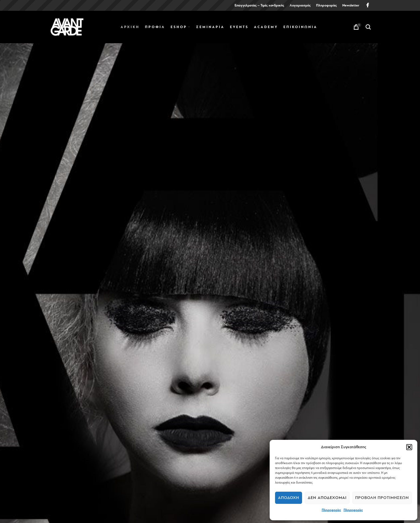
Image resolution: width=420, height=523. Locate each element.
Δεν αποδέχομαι (327, 498)
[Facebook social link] (368, 5)
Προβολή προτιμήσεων (382, 498)
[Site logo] (67, 27)
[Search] (368, 27)
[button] (409, 447)
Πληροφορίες (331, 510)
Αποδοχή (289, 498)
